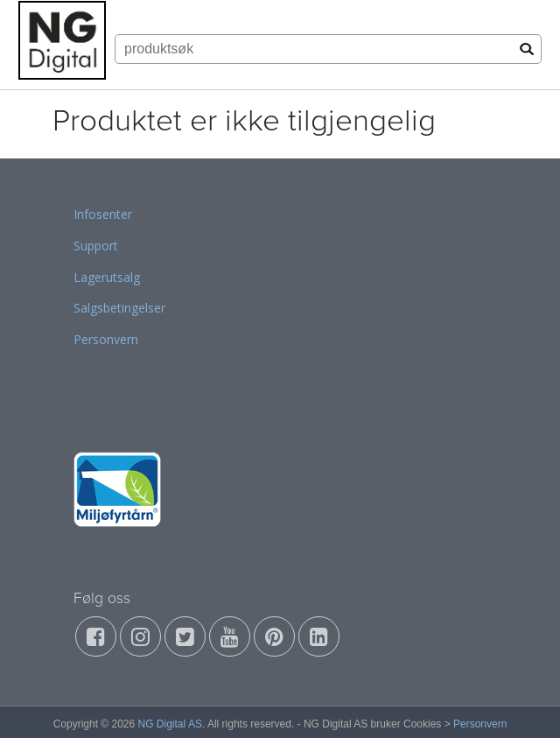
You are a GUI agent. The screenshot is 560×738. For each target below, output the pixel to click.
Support (96, 246)
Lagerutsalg (107, 277)
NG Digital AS (170, 724)
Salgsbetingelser (119, 308)
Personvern (106, 339)
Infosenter (103, 214)
